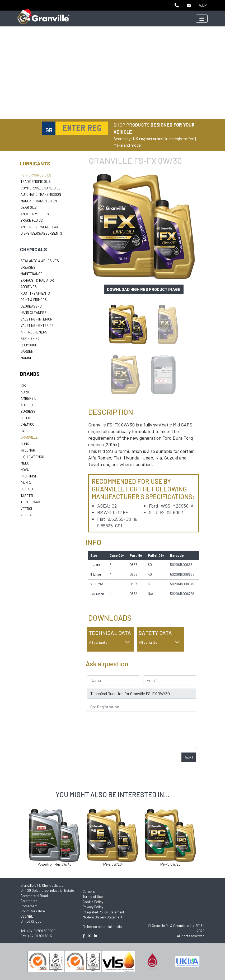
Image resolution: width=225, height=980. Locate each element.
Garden (27, 351)
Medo (25, 463)
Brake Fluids (32, 220)
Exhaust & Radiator (37, 280)
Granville (29, 437)
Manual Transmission (39, 201)
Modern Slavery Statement (102, 917)
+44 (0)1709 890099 (41, 931)
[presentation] (127, 763)
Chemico (27, 424)
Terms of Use (93, 897)
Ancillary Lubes (35, 214)
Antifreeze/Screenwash (42, 227)
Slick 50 (27, 489)
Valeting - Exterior (37, 326)
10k (23, 386)
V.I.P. (203, 5)
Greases (28, 267)
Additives (29, 287)
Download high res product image (144, 289)
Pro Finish (29, 476)
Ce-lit (26, 418)
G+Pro (26, 431)
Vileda (26, 515)
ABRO (25, 392)
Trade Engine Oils (36, 182)
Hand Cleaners (34, 313)
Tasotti (27, 496)
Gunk (25, 444)
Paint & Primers (34, 300)
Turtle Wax (30, 502)
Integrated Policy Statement (103, 912)
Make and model (128, 145)
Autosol (28, 405)
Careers (89, 891)
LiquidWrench (32, 457)
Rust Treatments (35, 293)
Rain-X (26, 483)
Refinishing (30, 338)
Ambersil (28, 398)
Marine (26, 358)
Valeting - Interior (36, 319)
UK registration (148, 139)
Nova (25, 470)
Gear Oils (29, 207)
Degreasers (31, 306)
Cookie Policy (93, 902)
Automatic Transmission (41, 194)
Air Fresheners (34, 332)
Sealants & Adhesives (40, 261)
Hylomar (28, 450)
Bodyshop (29, 345)
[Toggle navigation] (202, 19)
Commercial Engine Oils (41, 188)
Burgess (28, 411)
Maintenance (32, 274)
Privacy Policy (93, 907)
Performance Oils (36, 175)
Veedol (27, 509)
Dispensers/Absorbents (41, 233)
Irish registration (180, 139)
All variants (109, 642)
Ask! (189, 757)
